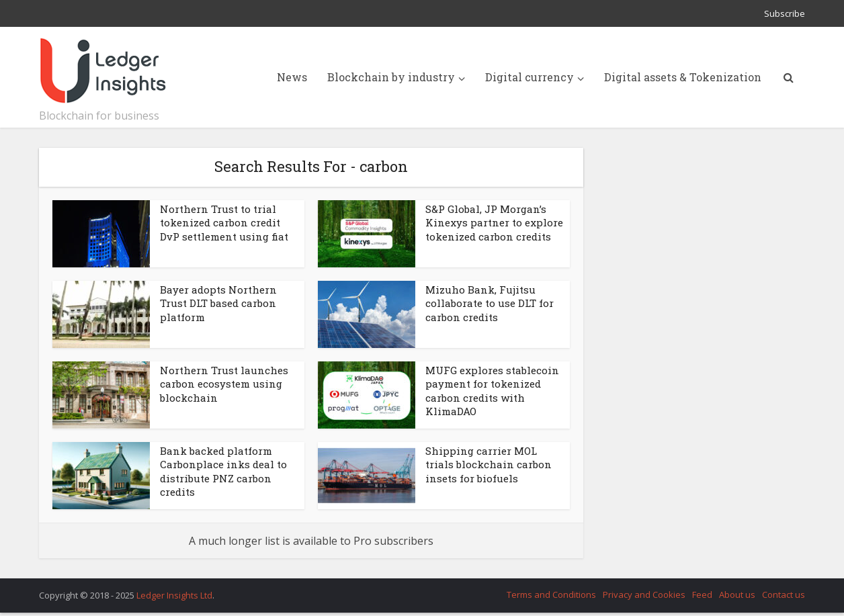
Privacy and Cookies (644, 595)
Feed (702, 595)
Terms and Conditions (551, 595)
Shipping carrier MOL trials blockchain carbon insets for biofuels (489, 465)
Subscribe (785, 13)
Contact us (784, 595)
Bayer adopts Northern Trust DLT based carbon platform (218, 303)
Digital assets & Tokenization (683, 77)
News (292, 77)
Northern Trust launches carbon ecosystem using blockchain (224, 384)
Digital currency (530, 77)
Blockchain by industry (391, 77)
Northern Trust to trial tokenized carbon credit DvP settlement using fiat (224, 223)
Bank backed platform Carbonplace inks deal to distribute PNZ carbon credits (223, 471)
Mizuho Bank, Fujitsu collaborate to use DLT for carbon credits (490, 303)
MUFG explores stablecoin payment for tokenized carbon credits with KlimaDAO (492, 391)
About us (737, 595)
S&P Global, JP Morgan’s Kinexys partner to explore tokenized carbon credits (494, 223)
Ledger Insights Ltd (174, 595)
